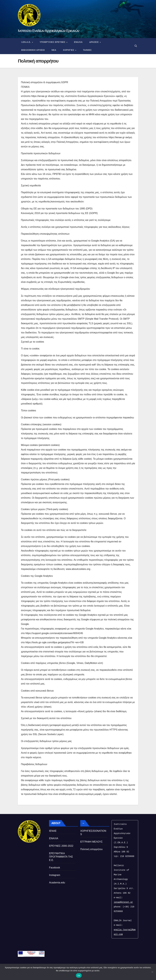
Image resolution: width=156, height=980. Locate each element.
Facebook (55, 868)
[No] (152, 972)
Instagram (55, 875)
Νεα (54, 50)
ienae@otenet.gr (123, 902)
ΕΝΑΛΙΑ (78, 42)
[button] (136, 46)
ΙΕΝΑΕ (53, 831)
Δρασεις (94, 42)
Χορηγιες (69, 50)
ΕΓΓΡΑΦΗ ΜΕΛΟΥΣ (91, 842)
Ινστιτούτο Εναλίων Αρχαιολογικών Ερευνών (48, 31)
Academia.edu (57, 883)
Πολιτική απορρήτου (91, 849)
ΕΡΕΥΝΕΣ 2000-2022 (61, 846)
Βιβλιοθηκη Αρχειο (33, 50)
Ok (79, 975)
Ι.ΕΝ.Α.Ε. (26, 42)
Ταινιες (87, 50)
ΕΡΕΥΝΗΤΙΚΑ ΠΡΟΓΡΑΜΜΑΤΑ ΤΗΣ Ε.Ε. (61, 857)
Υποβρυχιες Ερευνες (53, 42)
